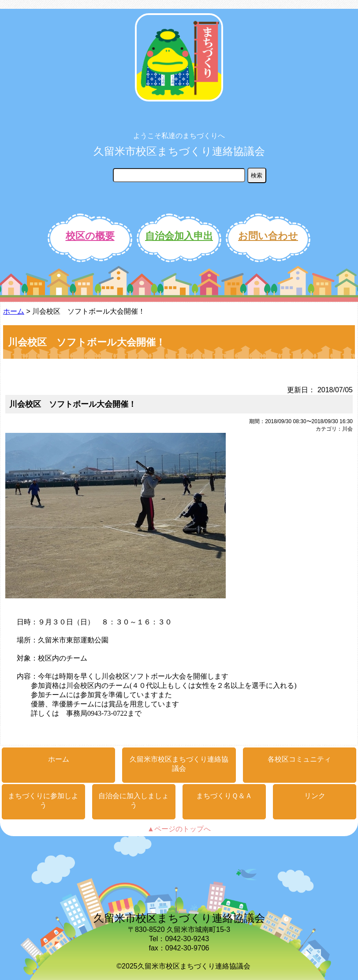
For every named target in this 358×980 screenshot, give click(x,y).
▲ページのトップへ (179, 829)
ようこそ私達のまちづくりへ (179, 136)
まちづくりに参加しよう (43, 800)
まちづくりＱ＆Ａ (224, 796)
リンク (315, 796)
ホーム (14, 311)
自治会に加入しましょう (134, 800)
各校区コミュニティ (299, 759)
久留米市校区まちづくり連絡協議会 (179, 151)
